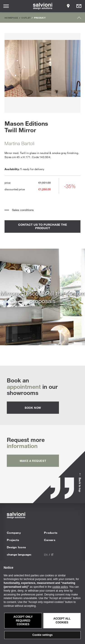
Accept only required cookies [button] (23, 621)
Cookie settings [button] (42, 635)
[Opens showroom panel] (68, 6)
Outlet (26, 18)
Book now (33, 408)
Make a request (33, 461)
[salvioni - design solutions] (42, 6)
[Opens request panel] (79, 6)
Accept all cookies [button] (62, 621)
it (52, 555)
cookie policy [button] (60, 587)
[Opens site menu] (6, 6)
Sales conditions (23, 210)
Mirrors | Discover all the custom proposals (42, 297)
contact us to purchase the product (42, 226)
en (46, 555)
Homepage (11, 18)
